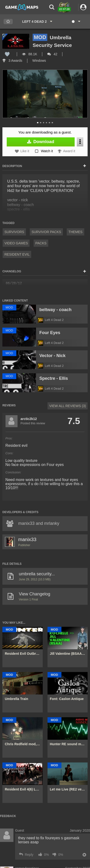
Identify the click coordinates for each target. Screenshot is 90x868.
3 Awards (12, 61)
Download (41, 142)
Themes (75, 232)
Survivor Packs (46, 232)
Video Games (16, 243)
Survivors (14, 232)
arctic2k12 (29, 419)
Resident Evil (17, 254)
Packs (41, 243)
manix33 (27, 539)
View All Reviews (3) (68, 406)
